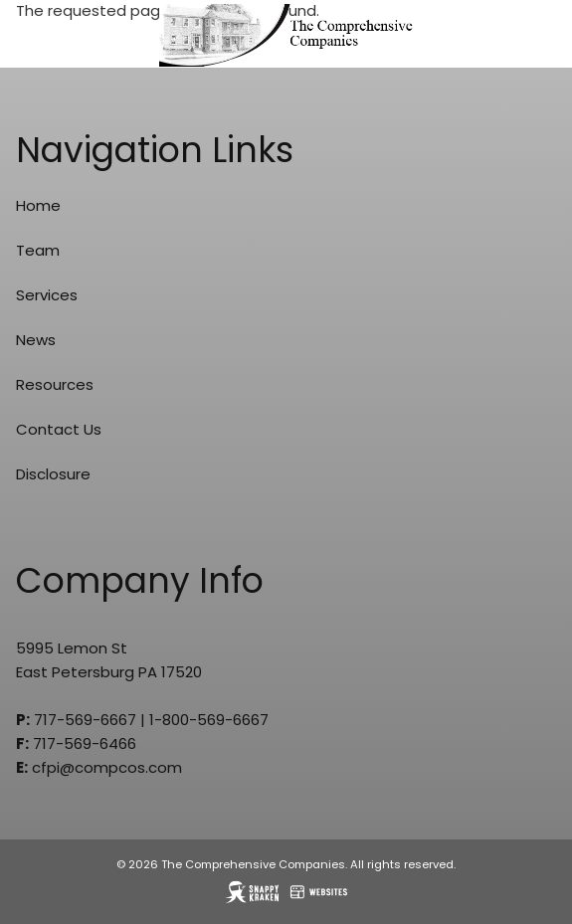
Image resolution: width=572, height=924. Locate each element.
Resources (55, 384)
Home (38, 205)
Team (38, 250)
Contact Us (59, 429)
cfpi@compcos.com (107, 767)
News (36, 340)
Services (47, 295)
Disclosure (53, 474)
